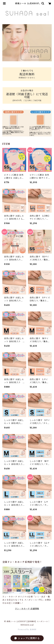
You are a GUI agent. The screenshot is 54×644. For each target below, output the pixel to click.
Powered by (27, 630)
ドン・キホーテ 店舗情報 (27, 609)
